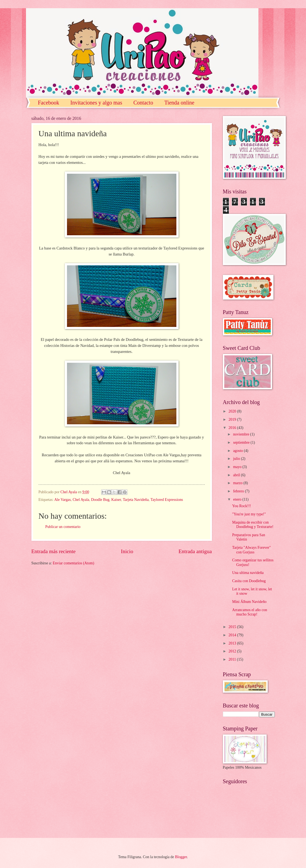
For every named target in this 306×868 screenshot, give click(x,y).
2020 (233, 411)
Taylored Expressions (167, 500)
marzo (238, 483)
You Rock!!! (242, 506)
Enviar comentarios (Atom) (74, 563)
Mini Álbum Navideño (249, 602)
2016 (233, 428)
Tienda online (179, 103)
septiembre (242, 442)
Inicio (127, 551)
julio (237, 459)
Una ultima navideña (248, 573)
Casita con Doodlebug (249, 581)
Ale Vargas (62, 500)
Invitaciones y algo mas (96, 103)
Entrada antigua (195, 551)
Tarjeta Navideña (136, 500)
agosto (238, 451)
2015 (233, 627)
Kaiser (116, 500)
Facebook (49, 103)
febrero (239, 491)
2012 (233, 651)
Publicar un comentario (63, 527)
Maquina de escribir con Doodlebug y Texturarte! (253, 525)
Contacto (143, 103)
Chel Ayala (81, 500)
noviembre (241, 434)
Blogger (181, 857)
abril (237, 475)
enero (238, 499)
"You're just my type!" (249, 514)
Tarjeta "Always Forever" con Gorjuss (251, 550)
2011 (233, 659)
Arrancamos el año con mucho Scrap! (250, 612)
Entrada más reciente (54, 551)
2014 (233, 635)
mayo (238, 467)
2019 (233, 420)
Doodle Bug (100, 500)
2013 (233, 643)
